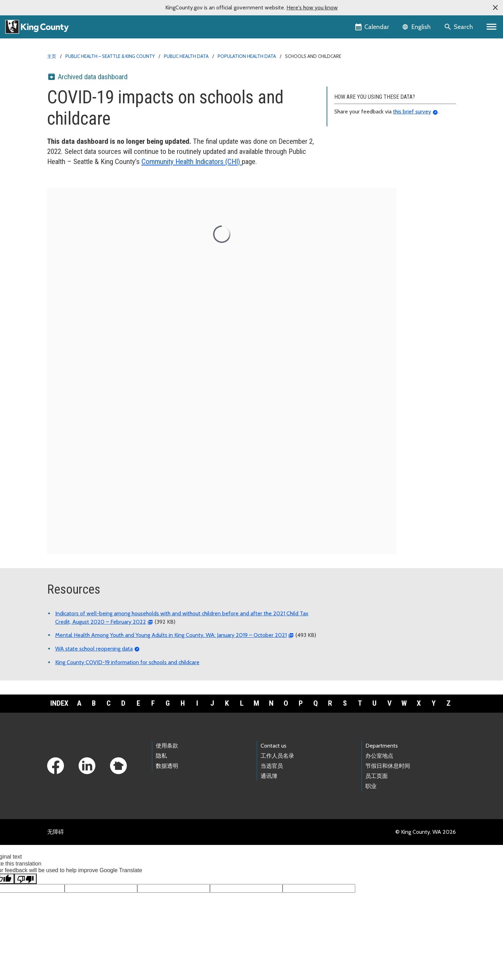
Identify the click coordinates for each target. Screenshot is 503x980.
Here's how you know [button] (312, 8)
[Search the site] (459, 27)
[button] (495, 8)
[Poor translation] (25, 879)
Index (59, 703)
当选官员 (272, 766)
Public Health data (186, 56)
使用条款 (167, 746)
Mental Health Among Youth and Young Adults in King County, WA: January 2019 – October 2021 (171, 635)
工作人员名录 (277, 756)
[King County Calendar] (373, 27)
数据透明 (167, 766)
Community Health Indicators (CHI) (192, 162)
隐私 (161, 756)
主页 (52, 56)
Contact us (274, 746)
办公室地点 (379, 756)
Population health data (247, 56)
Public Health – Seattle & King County (110, 56)
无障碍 (56, 832)
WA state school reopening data (94, 649)
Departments (382, 746)
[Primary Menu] (492, 27)
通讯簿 (269, 776)
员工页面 (377, 776)
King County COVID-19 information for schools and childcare (127, 662)
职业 (371, 786)
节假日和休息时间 (388, 766)
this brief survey (412, 112)
